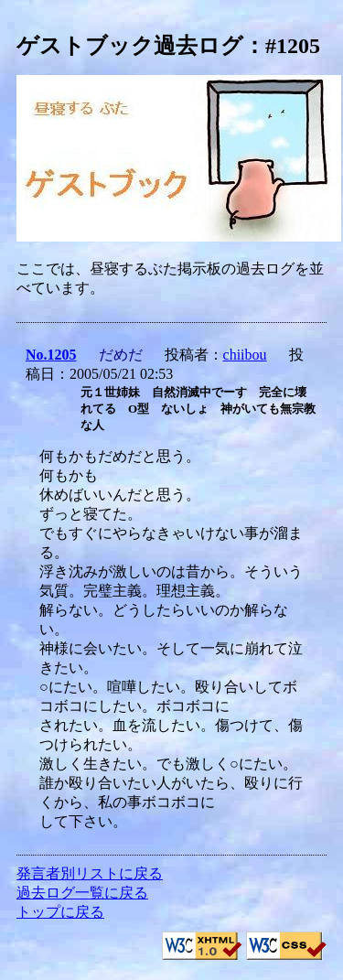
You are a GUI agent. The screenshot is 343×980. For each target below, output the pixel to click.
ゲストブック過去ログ (130, 46)
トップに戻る (60, 912)
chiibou (245, 355)
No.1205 (51, 355)
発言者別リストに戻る (90, 873)
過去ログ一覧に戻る (82, 893)
